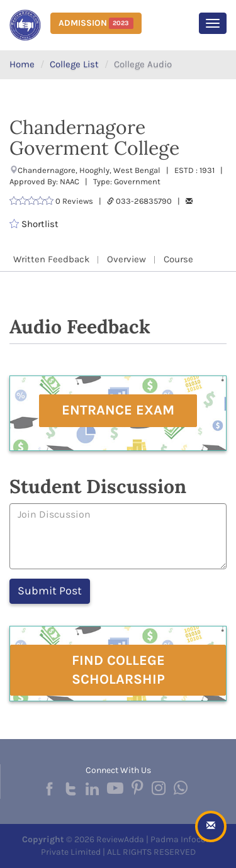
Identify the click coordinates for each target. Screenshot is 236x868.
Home (22, 64)
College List (74, 64)
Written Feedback (51, 259)
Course (178, 259)
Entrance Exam (118, 410)
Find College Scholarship (118, 670)
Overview (126, 259)
